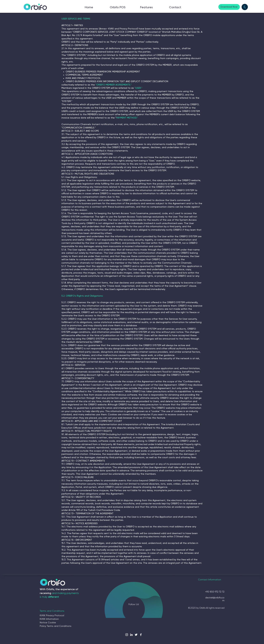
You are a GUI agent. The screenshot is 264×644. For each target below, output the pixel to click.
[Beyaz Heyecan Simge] (136, 635)
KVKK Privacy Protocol (52, 616)
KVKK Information (49, 619)
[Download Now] (229, 7)
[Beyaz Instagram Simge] (127, 635)
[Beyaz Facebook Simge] (141, 635)
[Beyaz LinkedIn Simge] (131, 635)
